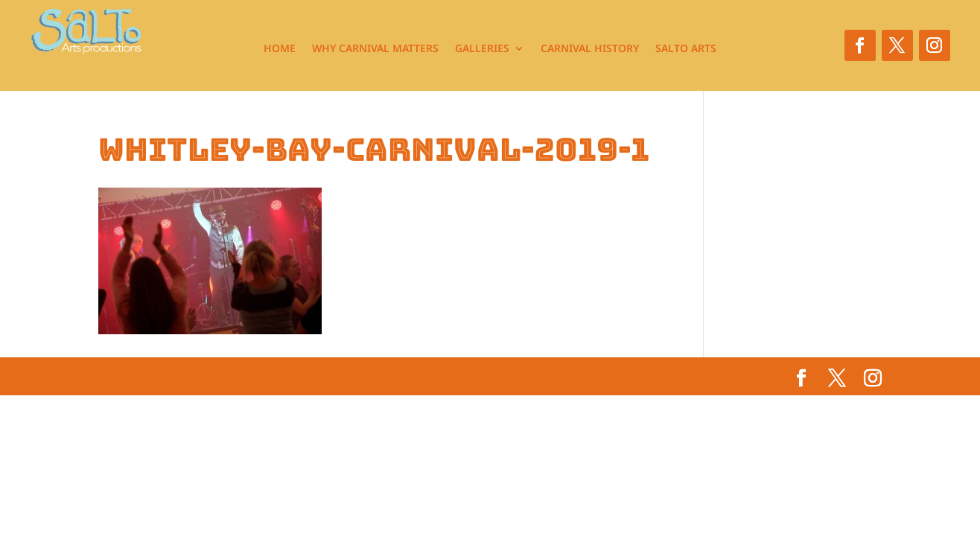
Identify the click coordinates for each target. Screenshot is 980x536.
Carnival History (590, 49)
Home (280, 49)
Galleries (482, 49)
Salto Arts (686, 49)
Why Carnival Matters (375, 49)
